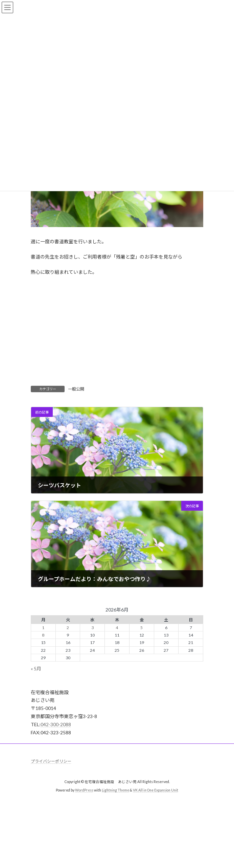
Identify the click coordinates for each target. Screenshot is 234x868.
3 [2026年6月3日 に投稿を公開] (92, 628)
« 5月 (36, 669)
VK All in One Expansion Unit (156, 791)
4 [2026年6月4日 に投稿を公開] (117, 628)
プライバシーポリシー (51, 761)
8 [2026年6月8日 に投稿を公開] (43, 635)
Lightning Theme (115, 791)
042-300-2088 (56, 724)
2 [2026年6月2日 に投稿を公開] (68, 628)
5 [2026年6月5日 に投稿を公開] (142, 628)
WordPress (84, 791)
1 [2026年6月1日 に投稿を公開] (43, 628)
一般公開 (76, 389)
